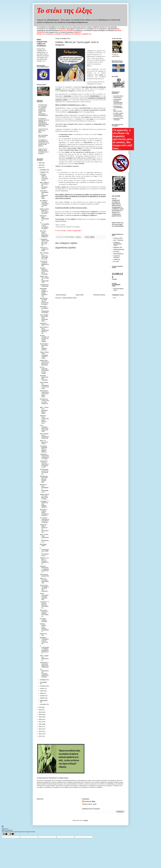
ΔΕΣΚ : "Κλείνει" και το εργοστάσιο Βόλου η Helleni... (44, 410)
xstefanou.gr (117, 259)
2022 (40, 710)
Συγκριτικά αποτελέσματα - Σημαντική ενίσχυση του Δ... (44, 569)
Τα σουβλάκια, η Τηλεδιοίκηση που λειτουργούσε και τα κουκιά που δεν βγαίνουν (44, 143)
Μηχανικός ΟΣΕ (118, 248)
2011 (40, 736)
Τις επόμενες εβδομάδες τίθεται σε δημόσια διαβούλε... (44, 449)
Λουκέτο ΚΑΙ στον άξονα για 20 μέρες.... (43, 131)
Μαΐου (42, 693)
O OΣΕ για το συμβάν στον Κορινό (44, 249)
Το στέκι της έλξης (65, 10)
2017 (40, 722)
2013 (40, 731)
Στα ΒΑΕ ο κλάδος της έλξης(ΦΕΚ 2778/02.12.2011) (118, 115)
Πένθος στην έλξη (43, 634)
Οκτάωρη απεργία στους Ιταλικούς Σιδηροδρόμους (44, 628)
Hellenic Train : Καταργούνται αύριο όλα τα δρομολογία (44, 363)
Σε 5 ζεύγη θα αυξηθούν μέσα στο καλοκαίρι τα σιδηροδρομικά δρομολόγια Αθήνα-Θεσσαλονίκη (44, 122)
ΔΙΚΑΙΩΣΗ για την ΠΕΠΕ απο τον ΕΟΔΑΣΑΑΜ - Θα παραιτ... (44, 301)
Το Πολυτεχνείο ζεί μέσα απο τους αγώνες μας (44, 472)
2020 (40, 715)
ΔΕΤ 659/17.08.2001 (118, 111)
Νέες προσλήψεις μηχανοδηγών (43, 136)
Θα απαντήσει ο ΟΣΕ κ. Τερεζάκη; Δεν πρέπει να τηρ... (44, 330)
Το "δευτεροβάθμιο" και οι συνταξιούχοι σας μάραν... (44, 226)
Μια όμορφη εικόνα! (43, 545)
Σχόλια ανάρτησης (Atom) (70, 298)
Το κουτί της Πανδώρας (117, 257)
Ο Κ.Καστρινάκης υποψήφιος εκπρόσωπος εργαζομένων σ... (44, 650)
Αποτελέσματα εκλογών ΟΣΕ (44, 575)
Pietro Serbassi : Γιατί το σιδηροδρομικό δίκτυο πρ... (44, 436)
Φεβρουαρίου (44, 701)
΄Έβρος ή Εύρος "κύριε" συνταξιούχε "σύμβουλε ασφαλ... (44, 355)
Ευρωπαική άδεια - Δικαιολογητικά (119, 97)
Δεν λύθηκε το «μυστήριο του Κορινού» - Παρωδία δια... (44, 204)
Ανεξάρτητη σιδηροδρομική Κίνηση (118, 244)
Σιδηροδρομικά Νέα (119, 250)
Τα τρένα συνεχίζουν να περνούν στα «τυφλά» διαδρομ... (44, 338)
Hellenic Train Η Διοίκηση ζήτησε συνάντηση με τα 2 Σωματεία (43, 151)
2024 (40, 168)
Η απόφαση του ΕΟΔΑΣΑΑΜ (44, 285)
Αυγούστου (43, 686)
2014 (40, 729)
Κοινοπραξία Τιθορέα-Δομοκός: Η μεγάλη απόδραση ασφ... (44, 292)
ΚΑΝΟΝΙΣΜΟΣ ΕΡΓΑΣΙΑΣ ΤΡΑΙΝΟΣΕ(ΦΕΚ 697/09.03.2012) (118, 102)
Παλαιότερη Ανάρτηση (99, 295)
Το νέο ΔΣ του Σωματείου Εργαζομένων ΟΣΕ (44, 263)
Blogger (86, 820)
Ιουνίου (42, 691)
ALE (115, 298)
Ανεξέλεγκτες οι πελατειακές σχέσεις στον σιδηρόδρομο (44, 665)
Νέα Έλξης (116, 252)
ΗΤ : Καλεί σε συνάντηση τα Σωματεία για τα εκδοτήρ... (44, 520)
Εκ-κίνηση (116, 261)
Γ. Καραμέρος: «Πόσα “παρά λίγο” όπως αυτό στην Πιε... (44, 242)
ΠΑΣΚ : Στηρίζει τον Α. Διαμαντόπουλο (44, 658)
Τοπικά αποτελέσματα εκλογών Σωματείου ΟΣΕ (44, 597)
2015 (40, 727)
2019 (40, 717)
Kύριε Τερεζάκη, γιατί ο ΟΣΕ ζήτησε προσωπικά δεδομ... (44, 318)
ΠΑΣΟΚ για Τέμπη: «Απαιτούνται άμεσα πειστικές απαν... (44, 419)
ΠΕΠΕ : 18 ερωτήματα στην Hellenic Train (44, 581)
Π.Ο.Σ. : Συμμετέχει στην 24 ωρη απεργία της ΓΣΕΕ (44, 428)
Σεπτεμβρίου (44, 682)
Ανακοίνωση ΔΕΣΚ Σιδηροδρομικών (44, 218)
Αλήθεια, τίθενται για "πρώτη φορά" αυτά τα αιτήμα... (44, 497)
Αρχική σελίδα (80, 295)
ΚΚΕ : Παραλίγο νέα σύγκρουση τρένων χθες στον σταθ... (44, 256)
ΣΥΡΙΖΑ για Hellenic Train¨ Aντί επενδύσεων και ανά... (44, 177)
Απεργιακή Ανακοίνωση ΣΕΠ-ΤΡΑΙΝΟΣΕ (44, 378)
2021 (40, 712)
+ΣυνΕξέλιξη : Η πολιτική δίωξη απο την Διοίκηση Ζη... (44, 605)
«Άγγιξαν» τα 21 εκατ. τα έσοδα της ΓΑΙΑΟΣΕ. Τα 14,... (44, 561)
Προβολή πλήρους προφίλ (89, 804)
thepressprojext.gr (118, 254)
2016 (40, 724)
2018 (40, 719)
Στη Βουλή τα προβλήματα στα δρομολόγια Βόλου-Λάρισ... (44, 195)
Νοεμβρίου (43, 172)
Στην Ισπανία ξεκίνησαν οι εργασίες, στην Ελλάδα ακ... (44, 613)
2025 (40, 165)
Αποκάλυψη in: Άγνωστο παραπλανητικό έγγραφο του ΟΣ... (44, 464)
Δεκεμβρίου (43, 170)
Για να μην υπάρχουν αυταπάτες (43, 620)
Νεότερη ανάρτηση (61, 295)
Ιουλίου (42, 688)
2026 (40, 163)
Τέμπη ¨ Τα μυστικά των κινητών (44, 442)
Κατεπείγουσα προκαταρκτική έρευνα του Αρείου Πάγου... (44, 394)
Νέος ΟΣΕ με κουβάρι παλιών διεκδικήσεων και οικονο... (44, 513)
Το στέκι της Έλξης (90, 801)
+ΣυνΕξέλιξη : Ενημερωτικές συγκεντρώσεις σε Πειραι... (44, 457)
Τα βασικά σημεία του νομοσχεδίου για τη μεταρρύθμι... (44, 271)
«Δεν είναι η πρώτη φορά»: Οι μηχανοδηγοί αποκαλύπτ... (44, 234)
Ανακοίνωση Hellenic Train (44, 324)
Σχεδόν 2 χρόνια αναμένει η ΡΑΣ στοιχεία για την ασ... (44, 211)
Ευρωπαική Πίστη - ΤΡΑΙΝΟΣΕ (119, 119)
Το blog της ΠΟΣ (118, 238)
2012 (40, 734)
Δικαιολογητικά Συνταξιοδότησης (118, 107)
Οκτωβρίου (43, 680)
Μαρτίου (43, 698)
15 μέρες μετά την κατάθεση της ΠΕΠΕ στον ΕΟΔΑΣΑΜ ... (44, 588)
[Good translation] (5, 834)
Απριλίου (43, 696)
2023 (40, 707)
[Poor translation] (12, 834)
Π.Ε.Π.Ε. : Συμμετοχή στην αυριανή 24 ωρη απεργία (44, 370)
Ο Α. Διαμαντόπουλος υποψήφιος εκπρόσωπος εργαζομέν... (44, 673)
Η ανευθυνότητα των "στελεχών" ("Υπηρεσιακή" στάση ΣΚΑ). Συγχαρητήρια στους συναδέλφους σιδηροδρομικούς (43, 110)
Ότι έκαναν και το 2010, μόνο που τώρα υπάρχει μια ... (44, 402)
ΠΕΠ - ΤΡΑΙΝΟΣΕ (118, 240)
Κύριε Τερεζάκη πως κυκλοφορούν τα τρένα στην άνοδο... (44, 385)
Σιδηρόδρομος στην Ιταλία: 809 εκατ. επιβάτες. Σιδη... (44, 479)
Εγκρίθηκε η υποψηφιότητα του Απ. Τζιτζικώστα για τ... (44, 641)
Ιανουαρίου (43, 704)
